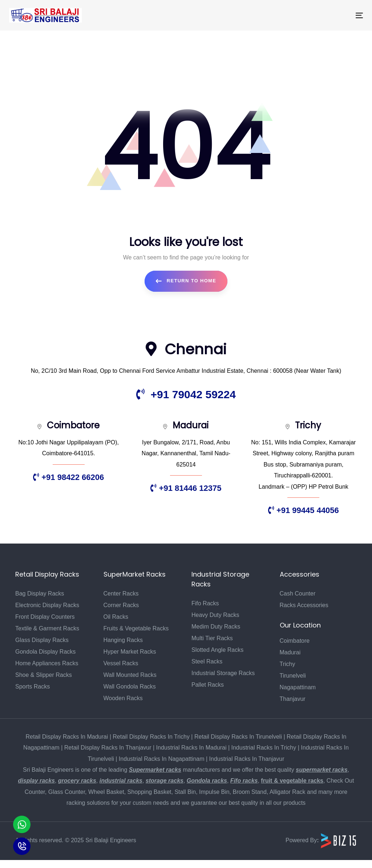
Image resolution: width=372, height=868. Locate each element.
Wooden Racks (123, 698)
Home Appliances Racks (47, 663)
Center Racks (121, 594)
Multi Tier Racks (212, 638)
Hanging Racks (123, 640)
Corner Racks (121, 605)
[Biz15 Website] (339, 840)
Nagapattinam (298, 687)
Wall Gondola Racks (130, 687)
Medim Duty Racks (216, 627)
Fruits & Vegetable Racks (136, 628)
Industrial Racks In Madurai (191, 748)
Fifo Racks (205, 603)
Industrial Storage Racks (223, 673)
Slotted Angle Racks (217, 650)
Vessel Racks (121, 663)
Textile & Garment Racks (47, 628)
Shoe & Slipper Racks (44, 675)
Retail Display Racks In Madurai (67, 737)
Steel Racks (207, 661)
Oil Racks (116, 617)
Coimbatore (295, 641)
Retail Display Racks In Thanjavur (108, 748)
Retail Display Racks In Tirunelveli (238, 737)
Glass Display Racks (42, 640)
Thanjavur (293, 699)
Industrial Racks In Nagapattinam (162, 759)
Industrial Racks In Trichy (264, 748)
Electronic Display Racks (47, 605)
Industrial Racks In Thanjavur (247, 759)
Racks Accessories (304, 605)
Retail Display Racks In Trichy (151, 737)
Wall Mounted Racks (130, 675)
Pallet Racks (208, 685)
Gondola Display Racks (45, 652)
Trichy (288, 664)
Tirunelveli (293, 676)
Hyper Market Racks (130, 652)
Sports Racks (33, 687)
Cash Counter (298, 594)
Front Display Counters (45, 617)
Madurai (290, 652)
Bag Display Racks (40, 594)
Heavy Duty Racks (215, 615)
